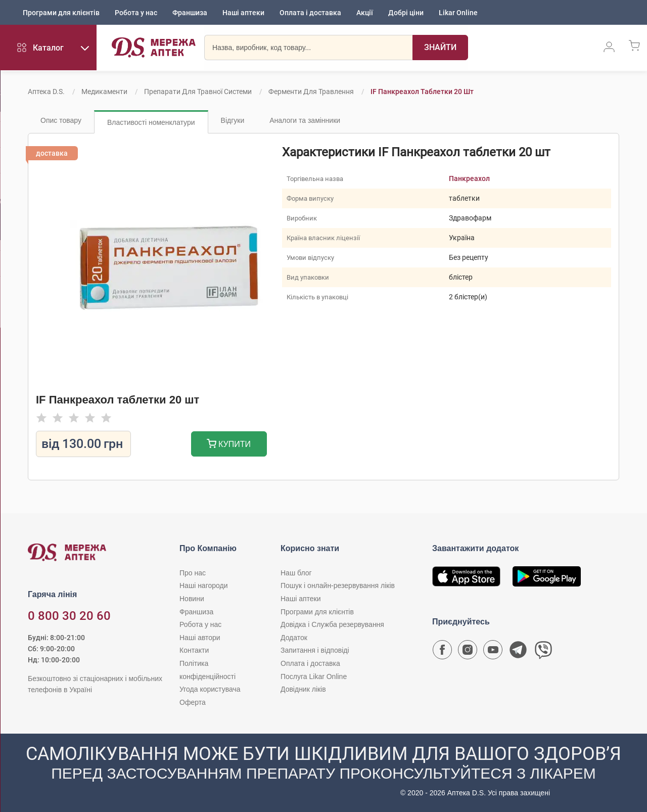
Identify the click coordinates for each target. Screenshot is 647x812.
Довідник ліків (303, 689)
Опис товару (61, 120)
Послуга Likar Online (314, 676)
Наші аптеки (243, 13)
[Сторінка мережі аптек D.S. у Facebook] (442, 652)
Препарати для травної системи (198, 92)
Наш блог (296, 573)
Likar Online (458, 13)
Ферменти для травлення (311, 92)
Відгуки (233, 120)
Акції (365, 13)
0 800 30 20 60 (69, 616)
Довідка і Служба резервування (332, 624)
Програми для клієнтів (61, 13)
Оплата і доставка (310, 13)
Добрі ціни (406, 13)
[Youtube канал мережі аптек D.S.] (493, 652)
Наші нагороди (203, 585)
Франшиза (190, 13)
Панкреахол (469, 178)
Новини (192, 599)
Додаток (294, 638)
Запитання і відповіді (315, 650)
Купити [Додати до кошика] (229, 445)
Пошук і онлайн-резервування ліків (338, 585)
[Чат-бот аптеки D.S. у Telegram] (518, 652)
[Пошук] (438, 48)
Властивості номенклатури (151, 122)
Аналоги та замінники (305, 120)
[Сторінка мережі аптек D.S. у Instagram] (468, 652)
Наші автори (200, 638)
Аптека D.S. (46, 92)
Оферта (193, 702)
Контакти (194, 650)
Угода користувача (210, 689)
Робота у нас (136, 13)
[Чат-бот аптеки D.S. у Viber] (543, 652)
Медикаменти (104, 92)
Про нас (193, 573)
